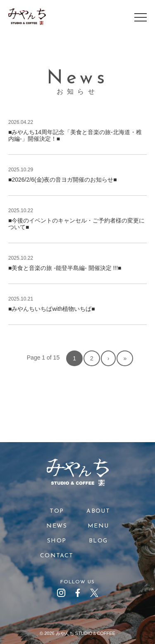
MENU (98, 526)
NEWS (57, 526)
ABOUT (98, 511)
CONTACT (57, 556)
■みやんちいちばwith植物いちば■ (52, 309)
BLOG (98, 541)
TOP (57, 511)
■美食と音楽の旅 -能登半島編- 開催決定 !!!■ (65, 268)
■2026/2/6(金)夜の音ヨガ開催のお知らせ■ (63, 180)
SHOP (57, 541)
